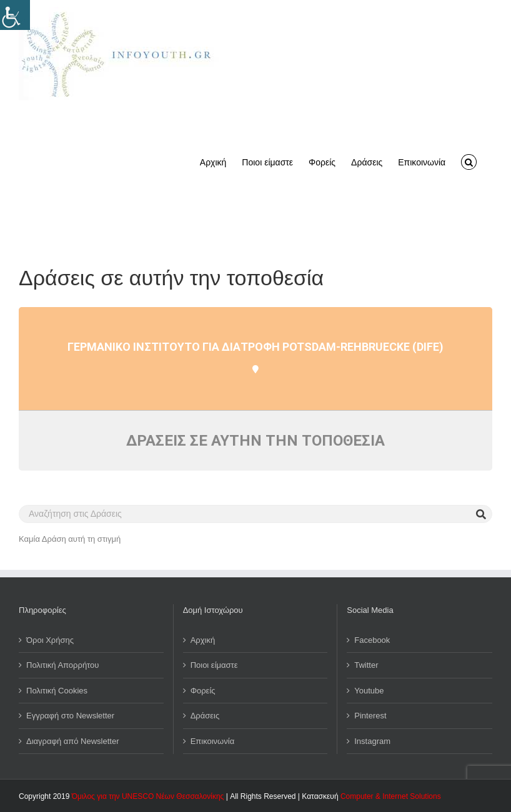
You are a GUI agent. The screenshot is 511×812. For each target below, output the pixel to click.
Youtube (369, 691)
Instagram (372, 741)
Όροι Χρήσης (50, 640)
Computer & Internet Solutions (391, 796)
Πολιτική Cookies (57, 691)
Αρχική (203, 640)
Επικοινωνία (213, 741)
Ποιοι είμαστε (214, 665)
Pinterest (370, 716)
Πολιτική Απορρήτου (62, 665)
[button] (469, 161)
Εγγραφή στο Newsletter (70, 716)
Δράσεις (205, 716)
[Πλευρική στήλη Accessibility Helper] (15, 15)
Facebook (372, 640)
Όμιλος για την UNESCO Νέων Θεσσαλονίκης (148, 796)
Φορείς (203, 691)
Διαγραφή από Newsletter (73, 741)
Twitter (366, 665)
